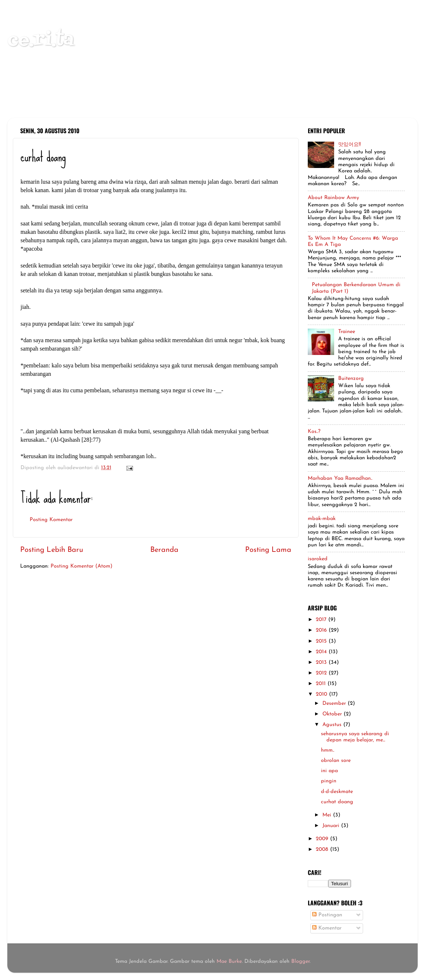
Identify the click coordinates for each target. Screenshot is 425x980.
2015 (322, 641)
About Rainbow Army (333, 198)
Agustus (333, 725)
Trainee (347, 332)
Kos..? (314, 432)
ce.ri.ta (41, 40)
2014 (322, 652)
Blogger (300, 962)
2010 (322, 694)
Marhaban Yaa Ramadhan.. (340, 478)
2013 (322, 663)
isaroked (318, 559)
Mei (328, 815)
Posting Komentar (51, 520)
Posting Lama (268, 550)
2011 (322, 684)
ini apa (329, 771)
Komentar (327, 928)
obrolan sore (336, 761)
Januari (332, 826)
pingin (329, 781)
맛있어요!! (350, 145)
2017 (322, 620)
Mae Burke (229, 962)
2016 (322, 630)
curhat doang (337, 802)
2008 (323, 850)
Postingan (327, 915)
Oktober (333, 714)
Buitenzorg (351, 379)
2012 (322, 673)
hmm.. (328, 750)
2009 (323, 839)
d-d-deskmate (337, 792)
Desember (335, 704)
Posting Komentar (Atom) (82, 566)
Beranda (164, 550)
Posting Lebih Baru (52, 550)
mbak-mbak (322, 519)
